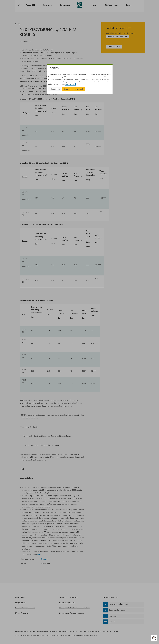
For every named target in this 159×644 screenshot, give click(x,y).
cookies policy (70, 84)
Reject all (67, 89)
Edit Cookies (55, 89)
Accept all (79, 89)
